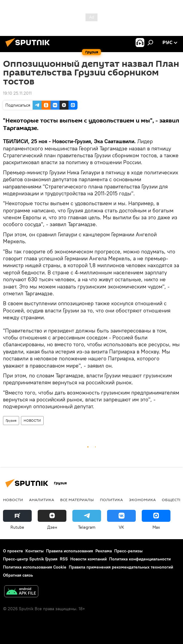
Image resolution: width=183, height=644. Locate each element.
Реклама (104, 551)
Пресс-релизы (128, 551)
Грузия (11, 420)
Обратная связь (18, 575)
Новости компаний (89, 559)
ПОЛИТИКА (111, 500)
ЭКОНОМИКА (142, 500)
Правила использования (70, 551)
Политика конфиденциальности (140, 559)
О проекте (13, 551)
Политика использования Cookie (35, 567)
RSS (64, 559)
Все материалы (77, 500)
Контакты (35, 551)
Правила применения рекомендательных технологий (121, 567)
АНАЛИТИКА (42, 500)
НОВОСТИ (32, 420)
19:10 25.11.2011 (17, 93)
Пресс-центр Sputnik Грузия (30, 559)
